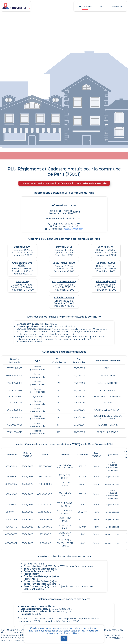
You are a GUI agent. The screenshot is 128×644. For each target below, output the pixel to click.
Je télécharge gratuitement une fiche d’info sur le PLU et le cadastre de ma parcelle (64, 183)
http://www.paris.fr (73, 229)
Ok (64, 638)
